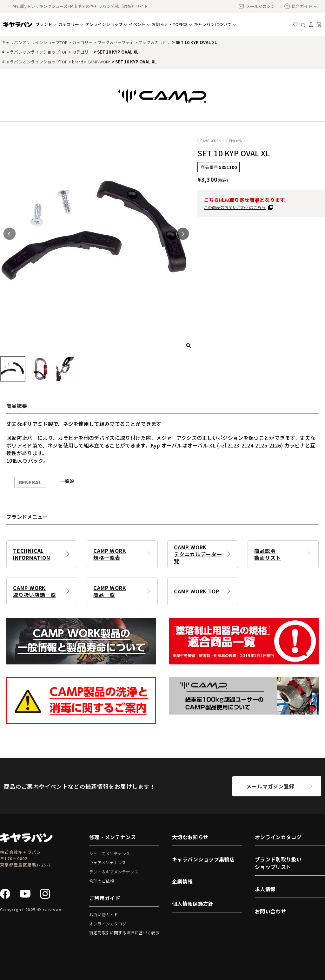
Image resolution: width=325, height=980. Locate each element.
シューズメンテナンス (110, 854)
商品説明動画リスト (268, 554)
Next (183, 234)
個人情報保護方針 (193, 904)
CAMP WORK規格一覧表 (110, 554)
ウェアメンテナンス (108, 862)
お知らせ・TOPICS (170, 24)
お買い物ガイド (104, 915)
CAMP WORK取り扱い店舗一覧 (34, 591)
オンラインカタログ (108, 924)
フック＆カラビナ (155, 42)
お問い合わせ (270, 911)
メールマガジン (256, 6)
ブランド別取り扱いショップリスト (278, 863)
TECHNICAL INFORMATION (32, 554)
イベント (137, 24)
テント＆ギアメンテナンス (114, 872)
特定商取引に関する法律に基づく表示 (124, 933)
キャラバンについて (213, 24)
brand (78, 62)
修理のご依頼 (102, 881)
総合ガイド (298, 6)
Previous (10, 234)
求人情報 (265, 889)
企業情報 (182, 881)
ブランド (44, 24)
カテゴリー (69, 24)
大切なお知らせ (190, 837)
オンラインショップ (104, 24)
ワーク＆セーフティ (115, 42)
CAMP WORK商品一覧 (110, 591)
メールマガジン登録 (270, 786)
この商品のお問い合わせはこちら (235, 207)
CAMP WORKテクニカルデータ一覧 (198, 554)
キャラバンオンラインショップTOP (35, 42)
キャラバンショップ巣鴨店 (203, 859)
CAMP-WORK (99, 62)
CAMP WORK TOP (196, 591)
